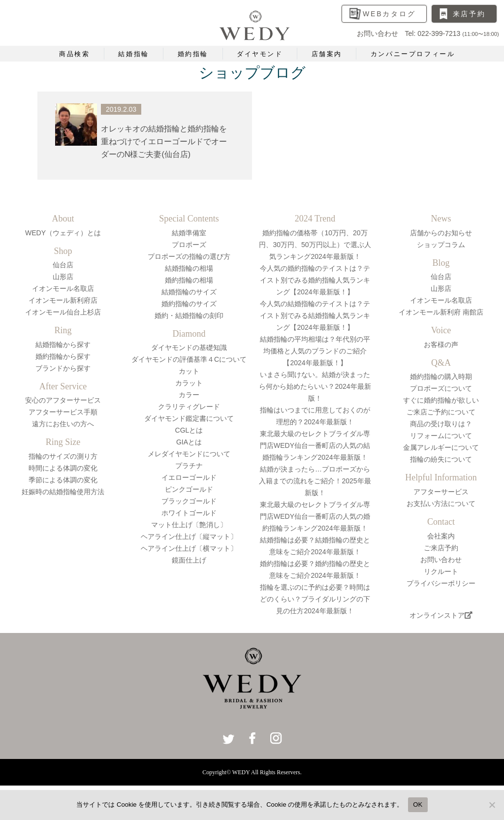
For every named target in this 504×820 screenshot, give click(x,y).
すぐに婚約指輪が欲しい (441, 400)
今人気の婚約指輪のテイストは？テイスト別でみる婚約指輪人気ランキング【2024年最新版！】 (315, 280)
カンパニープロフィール (413, 54)
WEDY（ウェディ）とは (63, 233)
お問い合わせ (441, 560)
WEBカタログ (389, 14)
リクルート (441, 571)
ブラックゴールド (189, 501)
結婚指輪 (133, 54)
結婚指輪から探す (63, 345)
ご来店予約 (441, 548)
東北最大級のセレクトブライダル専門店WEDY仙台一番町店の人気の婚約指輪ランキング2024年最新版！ (315, 516)
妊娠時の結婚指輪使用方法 (63, 492)
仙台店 (63, 265)
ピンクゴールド (189, 489)
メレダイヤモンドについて (189, 454)
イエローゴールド (189, 477)
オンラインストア (441, 615)
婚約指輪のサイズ (189, 304)
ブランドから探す (63, 368)
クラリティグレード (189, 407)
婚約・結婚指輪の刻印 (189, 315)
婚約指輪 (193, 54)
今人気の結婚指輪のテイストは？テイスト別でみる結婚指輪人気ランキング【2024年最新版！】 (315, 315)
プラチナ (189, 466)
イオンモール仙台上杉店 (63, 312)
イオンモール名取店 (63, 288)
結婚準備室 (189, 233)
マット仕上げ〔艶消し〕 (189, 525)
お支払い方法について (441, 504)
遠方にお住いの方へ (63, 424)
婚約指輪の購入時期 (441, 377)
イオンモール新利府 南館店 (441, 312)
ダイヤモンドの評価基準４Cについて (189, 359)
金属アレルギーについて (441, 447)
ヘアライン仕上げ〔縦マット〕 (189, 536)
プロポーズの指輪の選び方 (189, 256)
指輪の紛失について (441, 459)
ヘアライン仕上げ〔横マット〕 (189, 548)
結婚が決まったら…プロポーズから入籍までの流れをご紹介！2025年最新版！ (315, 481)
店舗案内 (327, 54)
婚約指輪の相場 (189, 280)
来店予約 (469, 14)
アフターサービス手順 (63, 412)
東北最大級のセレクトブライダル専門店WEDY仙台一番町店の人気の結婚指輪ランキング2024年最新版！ (315, 445)
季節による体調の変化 (63, 480)
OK (418, 804)
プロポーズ (189, 245)
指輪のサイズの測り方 (63, 456)
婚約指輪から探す (63, 356)
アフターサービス (441, 492)
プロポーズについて (441, 388)
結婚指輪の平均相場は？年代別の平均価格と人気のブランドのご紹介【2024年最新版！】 (315, 351)
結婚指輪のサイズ (189, 292)
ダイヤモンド (260, 54)
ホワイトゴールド (189, 513)
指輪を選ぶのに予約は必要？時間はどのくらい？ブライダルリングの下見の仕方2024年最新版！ (315, 599)
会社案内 (441, 536)
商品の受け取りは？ (441, 424)
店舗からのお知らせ (441, 233)
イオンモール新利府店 (63, 300)
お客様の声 (441, 345)
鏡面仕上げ (189, 560)
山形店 (63, 277)
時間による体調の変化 (63, 468)
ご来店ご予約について (441, 412)
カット (189, 371)
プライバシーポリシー (441, 583)
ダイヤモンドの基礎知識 (189, 347)
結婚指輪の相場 (189, 268)
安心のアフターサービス (63, 400)
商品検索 (74, 54)
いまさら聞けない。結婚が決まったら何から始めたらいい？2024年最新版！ (315, 386)
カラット (189, 383)
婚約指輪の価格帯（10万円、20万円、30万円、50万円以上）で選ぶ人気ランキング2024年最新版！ (315, 245)
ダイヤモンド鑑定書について (189, 418)
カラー (189, 395)
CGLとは (189, 430)
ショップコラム (441, 245)
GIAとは (189, 442)
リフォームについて (441, 436)
